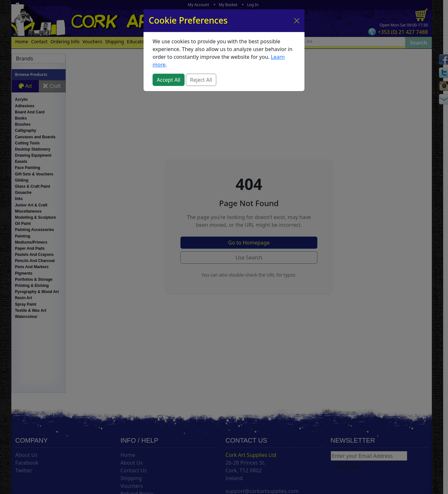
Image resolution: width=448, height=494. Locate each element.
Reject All (201, 80)
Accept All (169, 80)
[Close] (297, 21)
